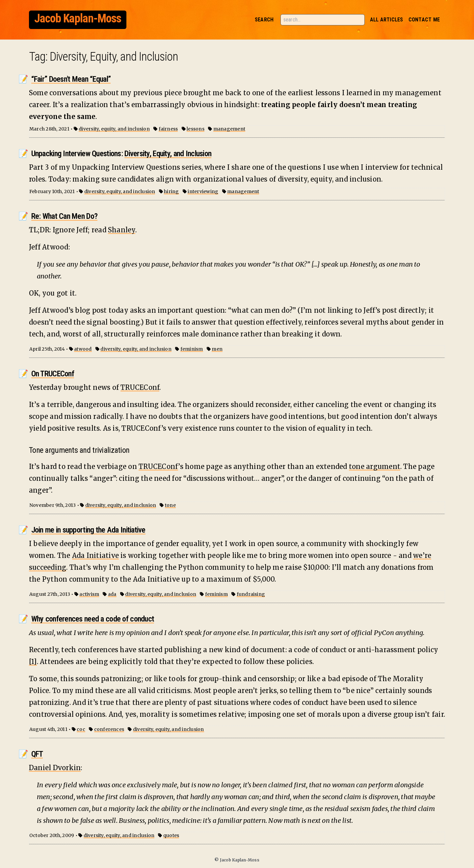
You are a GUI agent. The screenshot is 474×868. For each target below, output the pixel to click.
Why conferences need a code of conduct (93, 619)
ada (112, 594)
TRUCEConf (140, 387)
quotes (171, 835)
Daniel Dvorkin (55, 768)
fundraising (251, 594)
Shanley (122, 230)
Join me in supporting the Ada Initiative (88, 530)
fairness (168, 129)
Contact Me (424, 20)
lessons (196, 129)
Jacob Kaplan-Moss (78, 18)
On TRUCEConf (53, 374)
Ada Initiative (95, 555)
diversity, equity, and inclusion (114, 129)
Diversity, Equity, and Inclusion (168, 154)
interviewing (203, 191)
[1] (33, 662)
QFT (37, 754)
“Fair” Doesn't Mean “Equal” (71, 79)
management (229, 129)
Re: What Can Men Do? (65, 216)
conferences (109, 729)
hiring (171, 191)
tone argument (375, 466)
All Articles (387, 20)
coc (81, 729)
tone (170, 505)
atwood (83, 349)
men (217, 349)
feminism (192, 349)
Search (264, 20)
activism (89, 594)
